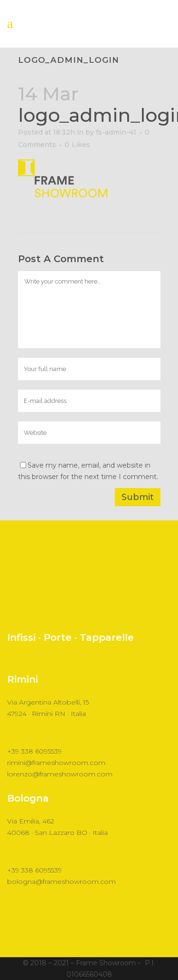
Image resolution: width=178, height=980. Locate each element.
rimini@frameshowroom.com (56, 763)
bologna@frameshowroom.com (61, 882)
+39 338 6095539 (34, 751)
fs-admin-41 (116, 132)
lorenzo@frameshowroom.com (60, 774)
